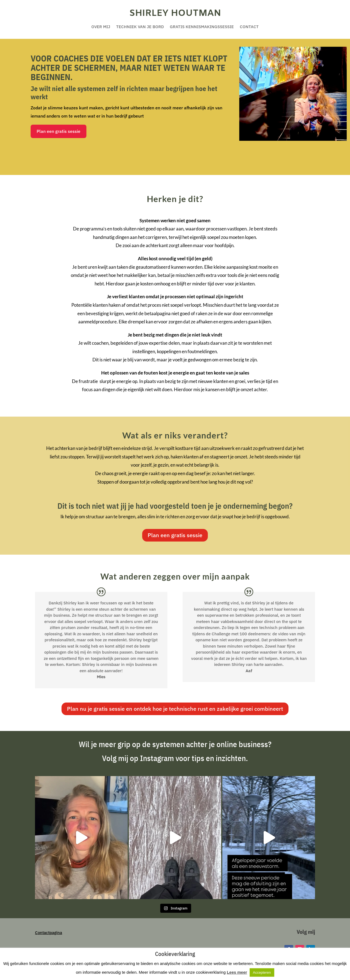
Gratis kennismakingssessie (202, 27)
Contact (249, 27)
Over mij (101, 27)
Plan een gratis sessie (59, 131)
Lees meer (237, 972)
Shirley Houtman (175, 13)
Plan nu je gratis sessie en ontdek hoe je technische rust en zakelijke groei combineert (175, 709)
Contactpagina (49, 933)
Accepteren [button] (262, 972)
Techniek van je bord (140, 27)
